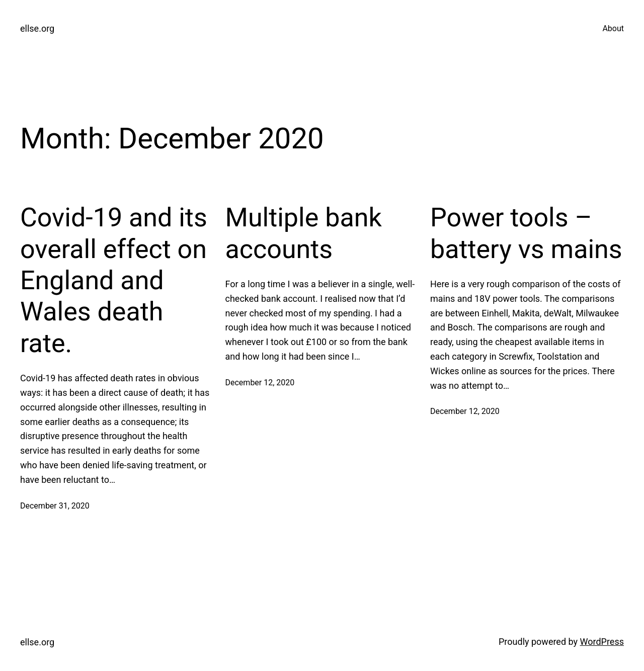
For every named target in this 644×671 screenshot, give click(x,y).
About (613, 28)
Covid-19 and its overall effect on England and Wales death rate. (114, 280)
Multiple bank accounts (304, 233)
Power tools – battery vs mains (526, 233)
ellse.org (37, 28)
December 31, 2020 (55, 506)
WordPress (602, 642)
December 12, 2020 (260, 383)
